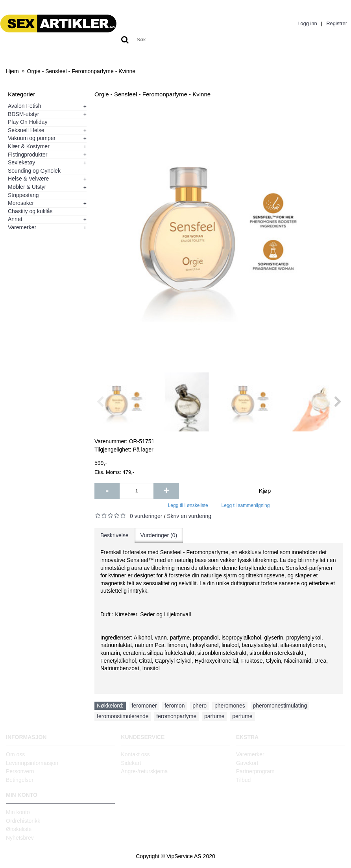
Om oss (15, 754)
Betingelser (20, 780)
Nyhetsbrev (20, 838)
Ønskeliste (19, 829)
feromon (175, 706)
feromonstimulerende (123, 716)
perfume (242, 716)
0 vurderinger (146, 516)
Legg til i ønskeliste (188, 505)
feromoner (144, 706)
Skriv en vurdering (189, 516)
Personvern (20, 771)
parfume (214, 716)
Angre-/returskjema (144, 771)
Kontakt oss (135, 754)
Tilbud (244, 780)
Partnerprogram (255, 771)
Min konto (18, 812)
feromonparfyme (176, 716)
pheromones (230, 706)
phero (200, 706)
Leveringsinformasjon (32, 763)
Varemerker (250, 754)
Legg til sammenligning (246, 505)
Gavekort (247, 763)
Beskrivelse (115, 535)
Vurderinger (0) (159, 535)
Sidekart (131, 763)
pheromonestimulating (280, 706)
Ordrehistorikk (23, 821)
